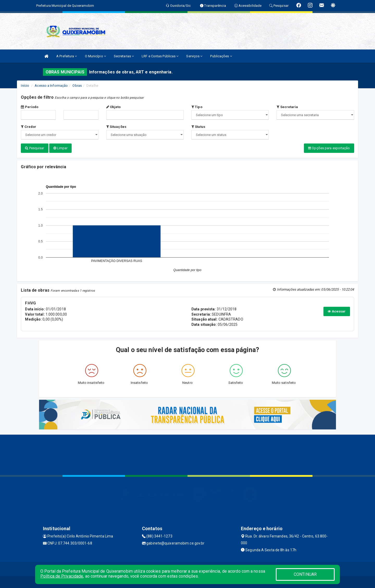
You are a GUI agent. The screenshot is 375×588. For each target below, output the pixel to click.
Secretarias (124, 56)
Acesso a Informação (51, 86)
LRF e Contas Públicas (160, 56)
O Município (95, 56)
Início (25, 86)
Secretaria (287, 107)
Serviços (194, 56)
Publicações (221, 56)
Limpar (61, 148)
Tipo (197, 107)
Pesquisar (35, 148)
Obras (77, 86)
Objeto (114, 107)
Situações (116, 127)
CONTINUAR (305, 574)
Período (30, 107)
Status (198, 127)
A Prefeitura (67, 56)
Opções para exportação (329, 148)
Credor (29, 127)
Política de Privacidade (62, 576)
